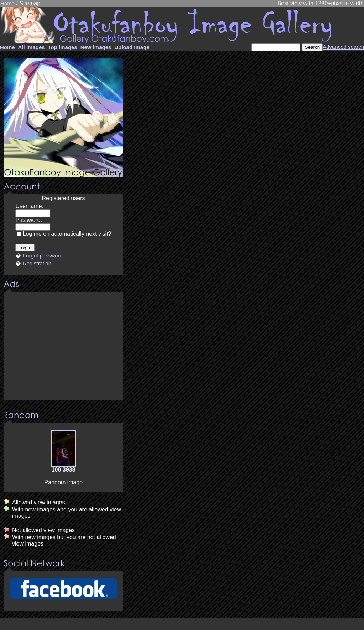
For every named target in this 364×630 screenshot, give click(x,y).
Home (7, 3)
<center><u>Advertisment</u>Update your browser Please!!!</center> (63, 346)
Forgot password (43, 256)
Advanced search (343, 47)
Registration (37, 263)
